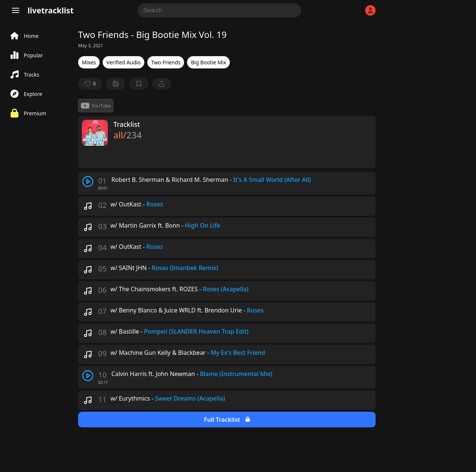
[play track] (88, 182)
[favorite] (90, 84)
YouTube (96, 106)
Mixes (89, 62)
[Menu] (16, 10)
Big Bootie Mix (208, 62)
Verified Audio (123, 62)
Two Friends (166, 62)
